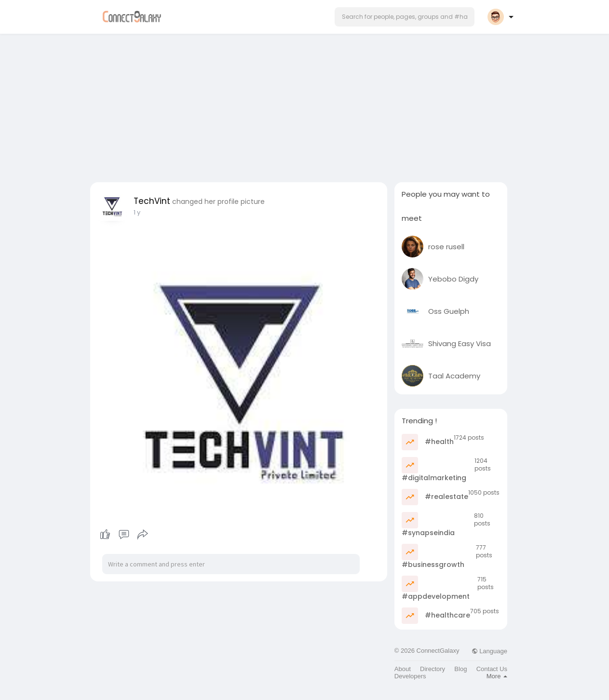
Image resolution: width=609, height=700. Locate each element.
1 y (137, 212)
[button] (405, 17)
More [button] (497, 676)
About (403, 669)
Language (489, 651)
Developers (410, 676)
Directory (433, 669)
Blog (460, 669)
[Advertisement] (305, 105)
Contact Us (492, 669)
